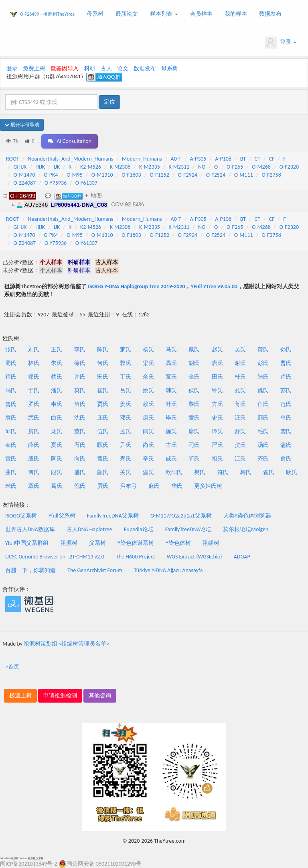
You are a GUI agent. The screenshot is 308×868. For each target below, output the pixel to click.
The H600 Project (136, 557)
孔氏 (240, 390)
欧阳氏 (174, 472)
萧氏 (126, 349)
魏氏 (263, 390)
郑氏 (34, 377)
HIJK (40, 167)
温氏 (148, 472)
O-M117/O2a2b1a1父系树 (181, 516)
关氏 (126, 472)
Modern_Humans (142, 159)
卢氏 (286, 377)
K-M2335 (150, 167)
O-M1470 (24, 175)
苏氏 (286, 390)
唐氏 (217, 363)
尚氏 (148, 445)
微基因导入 (65, 68)
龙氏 (57, 431)
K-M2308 (120, 167)
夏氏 (57, 445)
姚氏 (148, 390)
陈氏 (103, 349)
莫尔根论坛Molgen (246, 529)
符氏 (223, 472)
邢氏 (263, 418)
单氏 (286, 418)
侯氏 (194, 390)
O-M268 (261, 167)
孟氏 (126, 431)
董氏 (80, 431)
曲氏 (11, 472)
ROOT (12, 159)
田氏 (217, 377)
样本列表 (164, 14)
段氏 (57, 472)
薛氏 (34, 445)
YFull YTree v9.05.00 (214, 286)
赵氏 (217, 349)
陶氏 (57, 459)
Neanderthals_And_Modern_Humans (70, 159)
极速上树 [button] (20, 696)
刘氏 (34, 349)
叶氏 (171, 404)
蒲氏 (286, 445)
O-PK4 (51, 175)
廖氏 (194, 431)
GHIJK (20, 167)
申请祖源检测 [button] (60, 696)
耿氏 (292, 472)
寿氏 (126, 459)
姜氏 (126, 404)
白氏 (57, 418)
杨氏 (148, 349)
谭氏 (217, 431)
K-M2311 (179, 167)
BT (243, 159)
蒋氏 (240, 404)
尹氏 (126, 445)
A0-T (176, 159)
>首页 (12, 667)
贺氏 (240, 445)
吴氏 (240, 349)
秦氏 (11, 445)
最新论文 (127, 14)
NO (202, 167)
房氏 (34, 431)
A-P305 (198, 159)
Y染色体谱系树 (136, 543)
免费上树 (34, 68)
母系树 (95, 14)
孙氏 (286, 349)
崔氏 (103, 390)
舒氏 (240, 431)
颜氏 (103, 472)
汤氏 (263, 445)
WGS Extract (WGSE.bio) (195, 557)
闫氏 (148, 431)
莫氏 (80, 390)
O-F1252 (159, 175)
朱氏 (57, 363)
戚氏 (171, 459)
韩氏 (171, 390)
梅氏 (246, 472)
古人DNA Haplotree (89, 529)
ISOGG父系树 (21, 516)
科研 (90, 68)
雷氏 (11, 459)
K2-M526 (91, 167)
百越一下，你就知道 (30, 570)
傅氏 (34, 472)
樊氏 (200, 472)
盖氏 (103, 459)
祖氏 (217, 459)
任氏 (263, 404)
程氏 (11, 377)
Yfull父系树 (62, 516)
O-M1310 (102, 175)
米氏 (11, 486)
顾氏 (103, 445)
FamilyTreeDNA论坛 (188, 529)
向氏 (80, 459)
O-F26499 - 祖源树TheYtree (47, 14)
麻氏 (154, 486)
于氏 (34, 390)
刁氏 (194, 445)
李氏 (80, 349)
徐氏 (80, 363)
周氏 (11, 363)
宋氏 (103, 377)
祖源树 (69, 543)
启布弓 (128, 486)
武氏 (34, 418)
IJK (57, 167)
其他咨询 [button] (100, 696)
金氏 (194, 377)
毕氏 (171, 418)
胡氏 (194, 363)
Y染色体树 (178, 543)
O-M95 (75, 175)
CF (272, 159)
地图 (96, 196)
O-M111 (244, 175)
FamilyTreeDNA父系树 (113, 516)
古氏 (171, 445)
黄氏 (263, 349)
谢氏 (240, 363)
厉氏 (103, 486)
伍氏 (103, 431)
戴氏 (194, 349)
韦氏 (57, 404)
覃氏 (171, 377)
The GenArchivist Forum (95, 570)
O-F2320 (289, 167)
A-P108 (223, 159)
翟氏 (269, 472)
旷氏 (194, 459)
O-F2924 (188, 175)
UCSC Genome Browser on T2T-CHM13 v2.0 (55, 557)
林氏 (34, 363)
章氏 (34, 486)
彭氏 (263, 363)
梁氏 (148, 363)
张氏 (11, 349)
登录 (281, 43)
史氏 (217, 418)
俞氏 (286, 459)
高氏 (171, 363)
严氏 (217, 445)
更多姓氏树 (208, 486)
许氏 (80, 377)
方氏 (217, 404)
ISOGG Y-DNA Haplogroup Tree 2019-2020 (136, 286)
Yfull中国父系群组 (27, 543)
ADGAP (242, 557)
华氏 (177, 486)
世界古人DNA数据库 (30, 529)
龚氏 (286, 431)
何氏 (103, 363)
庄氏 (103, 418)
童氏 (194, 418)
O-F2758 (271, 175)
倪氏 (80, 486)
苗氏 (80, 404)
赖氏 (148, 404)
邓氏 (126, 418)
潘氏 (57, 390)
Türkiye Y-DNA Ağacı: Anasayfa (168, 570)
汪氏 (240, 418)
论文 (123, 68)
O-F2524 (216, 175)
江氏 (240, 459)
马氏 (171, 349)
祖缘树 (211, 543)
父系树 (97, 543)
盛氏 (80, 472)
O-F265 (235, 167)
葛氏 (57, 486)
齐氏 (263, 459)
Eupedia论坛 (139, 529)
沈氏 (80, 418)
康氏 (148, 418)
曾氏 (11, 404)
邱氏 (11, 431)
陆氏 (263, 377)
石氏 (80, 445)
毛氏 (263, 431)
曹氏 (286, 363)
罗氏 (34, 404)
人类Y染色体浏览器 (247, 516)
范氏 (286, 404)
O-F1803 (131, 175)
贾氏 (103, 404)
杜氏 (240, 377)
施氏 (171, 431)
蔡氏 (57, 377)
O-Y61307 (86, 183)
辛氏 (148, 459)
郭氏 (126, 363)
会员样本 (201, 14)
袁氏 (11, 418)
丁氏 (126, 377)
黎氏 (194, 404)
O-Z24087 (25, 183)
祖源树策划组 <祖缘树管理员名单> (66, 644)
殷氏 (34, 459)
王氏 (57, 349)
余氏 (148, 377)
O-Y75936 (56, 183)
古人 (106, 68)
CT (257, 159)
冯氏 (11, 390)
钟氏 (217, 390)
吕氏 (126, 390)
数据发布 (270, 14)
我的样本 (236, 14)
